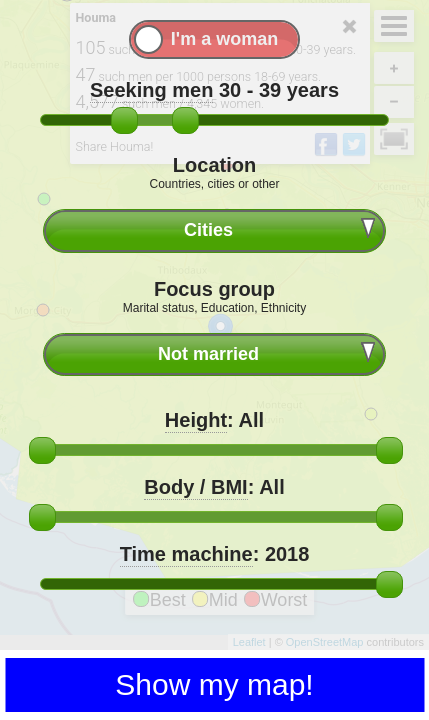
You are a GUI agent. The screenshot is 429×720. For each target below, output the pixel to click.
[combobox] (214, 230)
